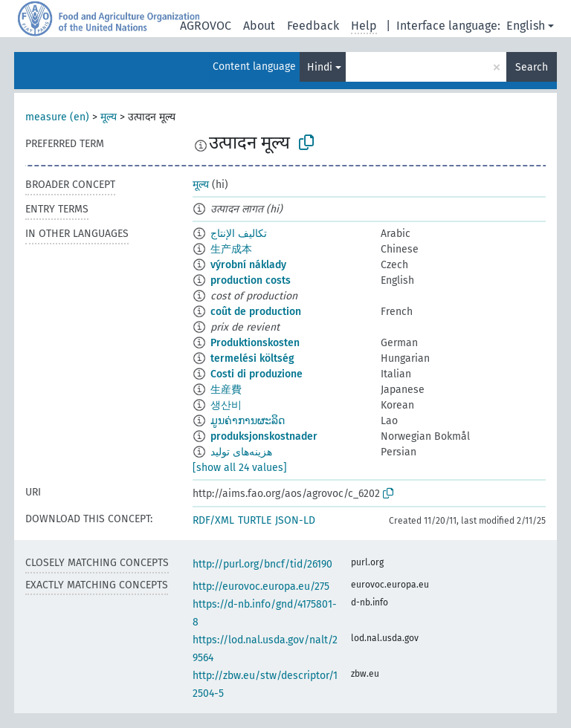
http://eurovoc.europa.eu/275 (261, 586)
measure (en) (57, 117)
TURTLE (255, 520)
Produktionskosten (255, 343)
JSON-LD (295, 520)
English (526, 26)
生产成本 (231, 249)
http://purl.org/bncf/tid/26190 (262, 564)
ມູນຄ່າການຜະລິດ (248, 421)
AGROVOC (206, 26)
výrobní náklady (248, 265)
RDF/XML (213, 520)
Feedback (313, 26)
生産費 (226, 390)
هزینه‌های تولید (241, 452)
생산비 (226, 405)
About (259, 26)
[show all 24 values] (240, 468)
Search (532, 67)
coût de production (256, 312)
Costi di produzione (257, 374)
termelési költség (252, 358)
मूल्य (109, 117)
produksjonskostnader (264, 436)
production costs (251, 280)
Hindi (320, 67)
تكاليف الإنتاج (239, 234)
